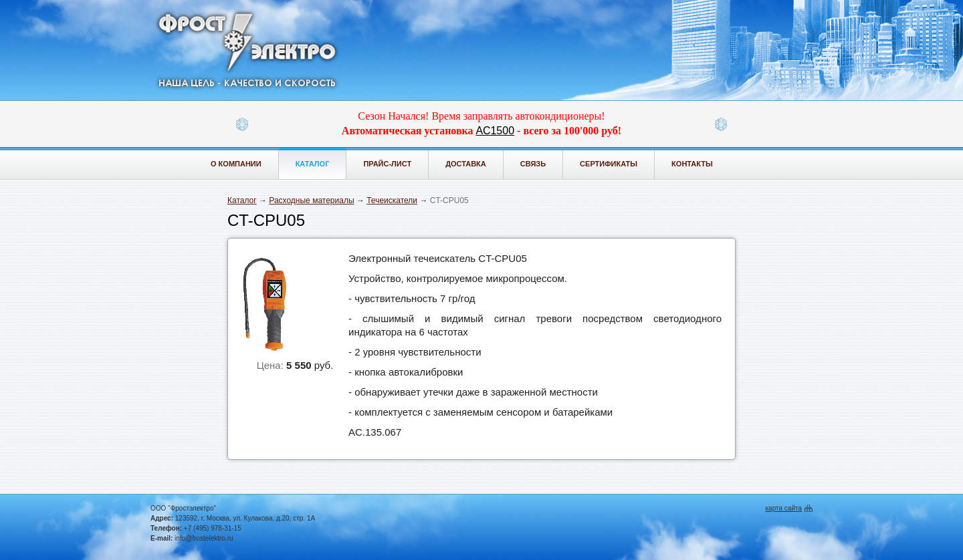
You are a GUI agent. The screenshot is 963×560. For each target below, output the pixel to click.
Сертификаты (609, 164)
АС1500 (495, 131)
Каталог (313, 164)
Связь (533, 164)
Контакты (692, 164)
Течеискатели (392, 200)
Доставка (466, 164)
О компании (236, 164)
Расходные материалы (311, 200)
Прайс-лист (387, 164)
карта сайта (784, 508)
